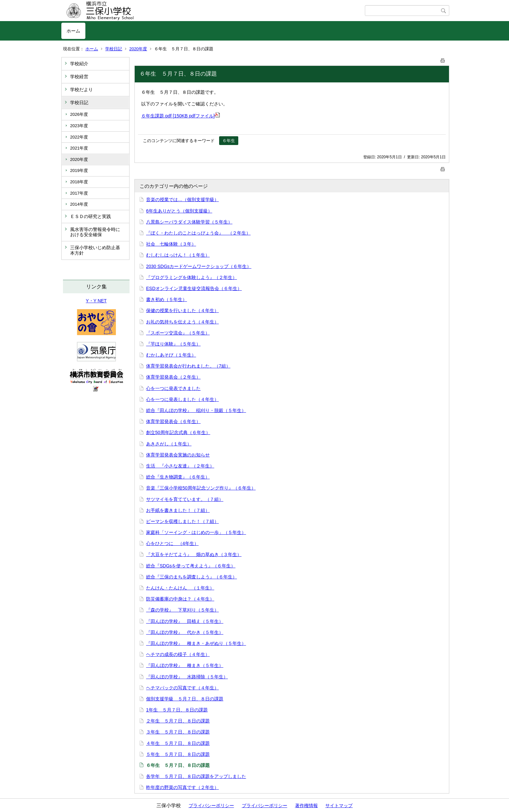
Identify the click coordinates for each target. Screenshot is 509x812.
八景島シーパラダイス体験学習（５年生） (189, 222)
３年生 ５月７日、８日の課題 (178, 732)
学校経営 (79, 77)
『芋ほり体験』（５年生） (173, 344)
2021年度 (79, 148)
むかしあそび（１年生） (171, 355)
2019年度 (79, 170)
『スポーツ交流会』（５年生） (178, 333)
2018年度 (79, 182)
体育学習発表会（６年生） (173, 421)
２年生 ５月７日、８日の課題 (178, 721)
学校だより (81, 90)
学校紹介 (79, 64)
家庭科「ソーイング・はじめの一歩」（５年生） (196, 532)
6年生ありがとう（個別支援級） (179, 211)
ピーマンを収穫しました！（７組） (182, 521)
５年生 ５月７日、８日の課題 (178, 754)
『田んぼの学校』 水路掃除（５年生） (187, 677)
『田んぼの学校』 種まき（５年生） (185, 665)
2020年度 (138, 49)
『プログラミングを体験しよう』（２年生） (192, 277)
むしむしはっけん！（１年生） (178, 255)
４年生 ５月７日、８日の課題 (178, 743)
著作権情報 (306, 806)
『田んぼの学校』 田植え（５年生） (185, 621)
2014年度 (79, 204)
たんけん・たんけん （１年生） (180, 588)
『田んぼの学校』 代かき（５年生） (185, 632)
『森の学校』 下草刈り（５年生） (182, 610)
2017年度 (79, 193)
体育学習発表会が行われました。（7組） (188, 366)
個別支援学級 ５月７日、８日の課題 (185, 699)
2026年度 (79, 114)
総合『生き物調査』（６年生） (178, 477)
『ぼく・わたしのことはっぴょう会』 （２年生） (198, 233)
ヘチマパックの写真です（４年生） (182, 688)
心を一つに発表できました (173, 388)
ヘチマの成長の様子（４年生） (178, 654)
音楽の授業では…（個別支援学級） (182, 200)
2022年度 (79, 137)
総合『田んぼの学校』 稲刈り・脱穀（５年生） (196, 410)
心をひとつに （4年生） (172, 543)
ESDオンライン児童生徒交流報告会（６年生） (194, 288)
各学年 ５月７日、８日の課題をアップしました (196, 776)
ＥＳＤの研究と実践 (91, 216)
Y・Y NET (96, 301)
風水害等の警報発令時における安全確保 (95, 232)
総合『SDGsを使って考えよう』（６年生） (191, 566)
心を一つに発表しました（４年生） (182, 399)
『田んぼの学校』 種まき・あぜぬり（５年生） (196, 643)
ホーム (73, 31)
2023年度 (79, 126)
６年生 (229, 141)
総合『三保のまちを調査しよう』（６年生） (192, 577)
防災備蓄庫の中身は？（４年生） (180, 599)
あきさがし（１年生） (169, 444)
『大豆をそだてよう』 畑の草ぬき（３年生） (194, 554)
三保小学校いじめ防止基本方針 (95, 250)
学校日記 (114, 49)
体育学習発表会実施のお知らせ (178, 455)
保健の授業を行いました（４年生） (182, 310)
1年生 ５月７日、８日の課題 (177, 710)
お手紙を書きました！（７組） (178, 510)
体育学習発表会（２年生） (173, 377)
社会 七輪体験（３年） (171, 244)
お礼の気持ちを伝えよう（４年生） (182, 322)
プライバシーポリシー (211, 806)
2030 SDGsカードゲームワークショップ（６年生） (199, 266)
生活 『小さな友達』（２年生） (180, 466)
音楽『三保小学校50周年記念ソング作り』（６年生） (201, 488)
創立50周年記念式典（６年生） (178, 432)
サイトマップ (339, 806)
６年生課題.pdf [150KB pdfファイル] (180, 116)
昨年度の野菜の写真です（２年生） (182, 787)
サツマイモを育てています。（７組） (185, 499)
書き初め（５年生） (167, 299)
